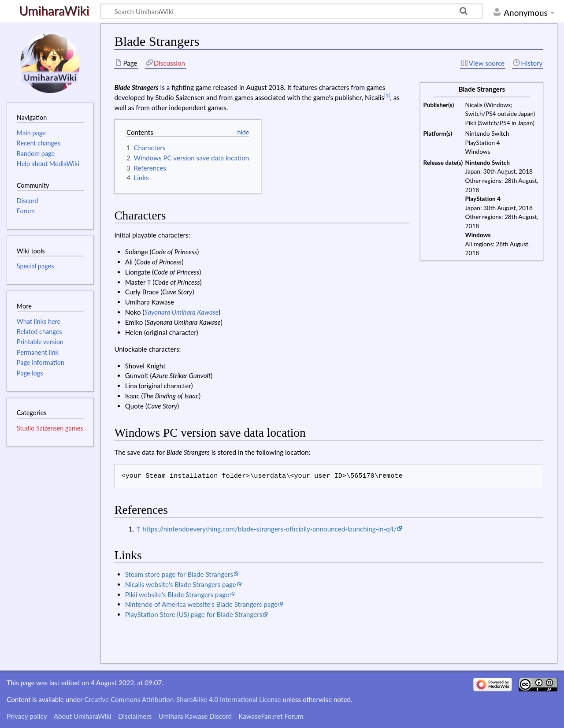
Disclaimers (135, 716)
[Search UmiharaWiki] (291, 11)
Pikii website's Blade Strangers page (177, 594)
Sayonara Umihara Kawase (182, 312)
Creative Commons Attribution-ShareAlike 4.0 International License (182, 699)
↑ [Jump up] (138, 529)
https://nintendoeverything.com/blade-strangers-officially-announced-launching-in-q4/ (269, 529)
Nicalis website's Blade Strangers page (181, 584)
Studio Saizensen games (50, 428)
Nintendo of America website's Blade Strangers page (201, 604)
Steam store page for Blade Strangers (179, 574)
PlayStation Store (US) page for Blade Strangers (194, 614)
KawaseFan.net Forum (271, 716)
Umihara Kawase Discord (195, 716)
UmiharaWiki (54, 11)
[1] (387, 95)
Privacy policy (27, 716)
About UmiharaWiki (83, 716)
